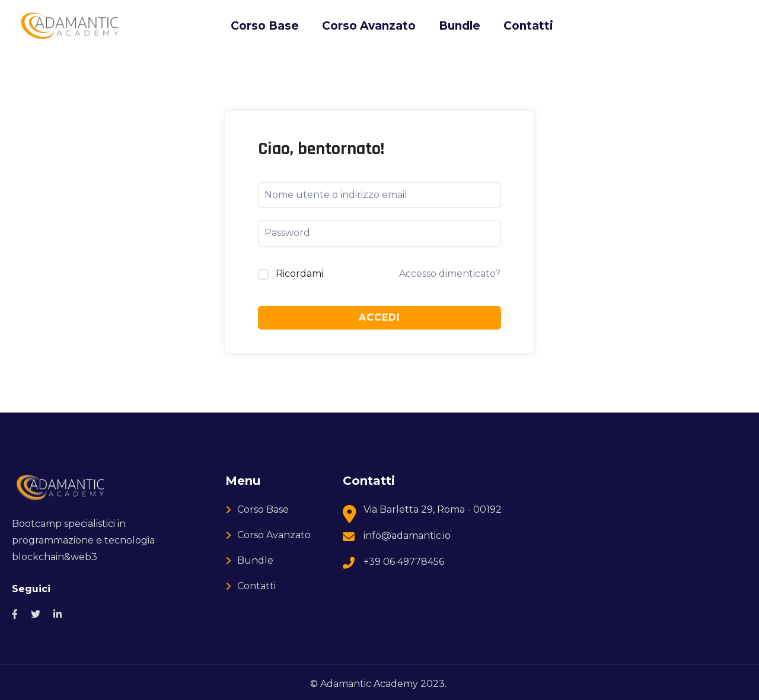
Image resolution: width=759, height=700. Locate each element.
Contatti (528, 26)
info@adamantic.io (407, 536)
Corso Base (265, 26)
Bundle (460, 26)
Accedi (379, 317)
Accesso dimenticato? (450, 274)
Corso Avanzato (369, 26)
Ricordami (299, 274)
